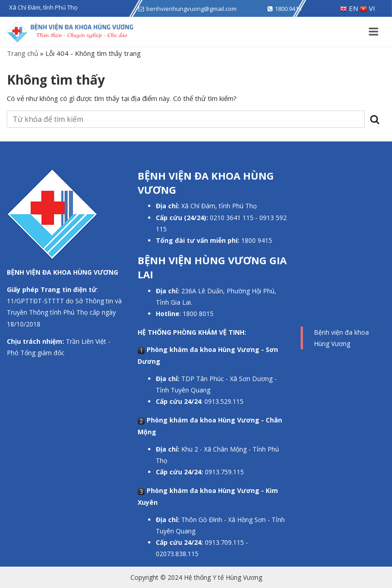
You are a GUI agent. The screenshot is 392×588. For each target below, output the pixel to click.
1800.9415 (288, 9)
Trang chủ (22, 53)
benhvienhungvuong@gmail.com (191, 9)
